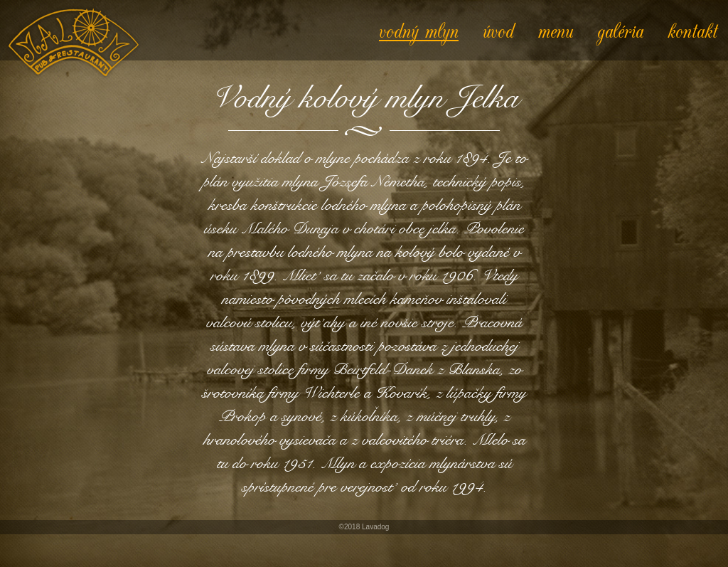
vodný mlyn (419, 30)
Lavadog (375, 527)
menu (556, 30)
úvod (498, 30)
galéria (620, 30)
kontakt (692, 30)
